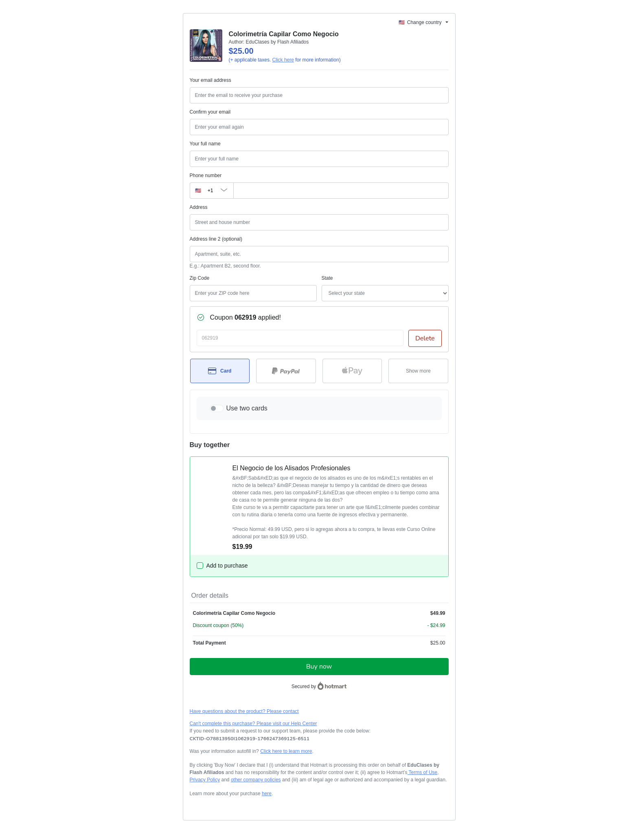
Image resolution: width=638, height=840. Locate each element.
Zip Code (200, 278)
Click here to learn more (286, 751)
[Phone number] (341, 191)
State (327, 278)
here (267, 794)
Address (199, 207)
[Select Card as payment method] (220, 371)
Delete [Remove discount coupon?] (425, 338)
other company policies (256, 780)
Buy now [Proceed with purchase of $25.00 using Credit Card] (319, 667)
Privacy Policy (205, 780)
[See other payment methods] (418, 371)
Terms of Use (422, 772)
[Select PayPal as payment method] (286, 371)
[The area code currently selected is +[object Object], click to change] (212, 191)
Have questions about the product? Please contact (244, 711)
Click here (283, 60)
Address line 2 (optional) (216, 239)
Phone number (206, 175)
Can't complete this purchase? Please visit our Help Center (253, 724)
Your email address (210, 80)
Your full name (205, 144)
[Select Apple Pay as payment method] (352, 371)
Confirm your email (210, 112)
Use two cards (247, 408)
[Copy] (250, 739)
